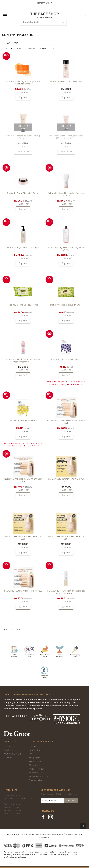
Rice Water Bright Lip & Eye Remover (66, 81)
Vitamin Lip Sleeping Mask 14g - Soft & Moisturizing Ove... (23, 83)
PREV (8, 48)
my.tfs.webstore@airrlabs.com (19, 798)
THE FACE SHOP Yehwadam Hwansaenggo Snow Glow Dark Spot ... (66, 592)
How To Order (35, 750)
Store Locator (35, 773)
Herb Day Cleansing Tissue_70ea (23, 305)
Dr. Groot (8, 758)
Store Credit (35, 765)
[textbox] (43, 22)
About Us (10, 742)
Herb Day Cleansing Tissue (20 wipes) (66, 305)
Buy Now (23, 97)
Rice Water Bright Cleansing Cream (23, 193)
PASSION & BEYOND (13, 754)
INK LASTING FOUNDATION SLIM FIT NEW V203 (23, 591)
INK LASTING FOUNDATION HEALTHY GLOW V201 (66, 538)
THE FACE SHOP (11, 746)
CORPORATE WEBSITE (45, 3)
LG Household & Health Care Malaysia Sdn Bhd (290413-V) (48, 834)
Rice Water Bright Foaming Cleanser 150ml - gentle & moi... (66, 137)
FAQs (31, 754)
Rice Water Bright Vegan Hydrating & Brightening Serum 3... (23, 360)
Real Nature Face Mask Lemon (23, 421)
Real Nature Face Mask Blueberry (66, 359)
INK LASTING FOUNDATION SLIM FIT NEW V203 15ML (66, 422)
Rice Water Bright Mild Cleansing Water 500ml (66, 249)
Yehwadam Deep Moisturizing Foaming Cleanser (66, 194)
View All (31, 48)
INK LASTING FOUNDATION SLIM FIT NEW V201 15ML (23, 480)
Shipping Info (35, 758)
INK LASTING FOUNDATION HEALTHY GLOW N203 (66, 480)
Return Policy (35, 761)
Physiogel (8, 750)
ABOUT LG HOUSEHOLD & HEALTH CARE (27, 694)
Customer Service (41, 742)
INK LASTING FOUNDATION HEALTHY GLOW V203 (23, 538)
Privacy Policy (35, 780)
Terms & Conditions (39, 776)
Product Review (36, 769)
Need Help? (11, 790)
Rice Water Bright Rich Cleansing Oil (23, 247)
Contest (33, 746)
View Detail (23, 152)
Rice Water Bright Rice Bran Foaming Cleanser (23, 137)
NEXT (21, 48)
